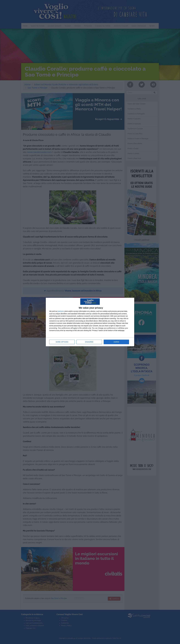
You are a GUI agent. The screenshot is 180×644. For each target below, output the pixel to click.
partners (61, 311)
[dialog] (90, 322)
